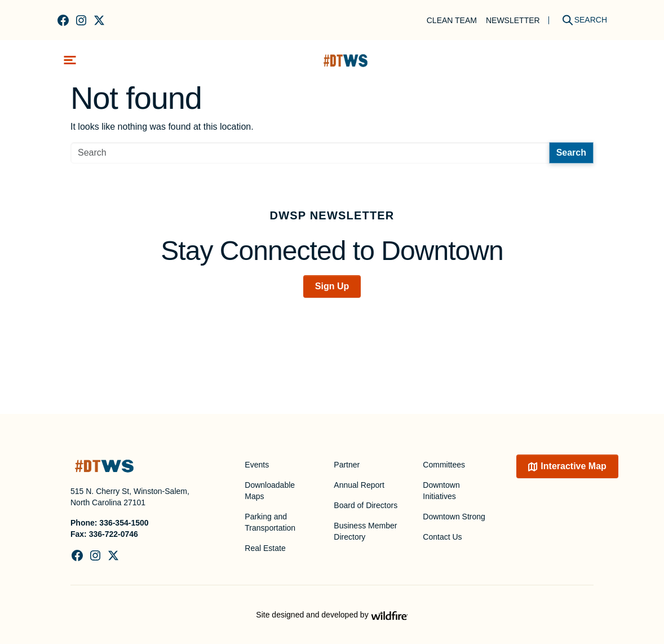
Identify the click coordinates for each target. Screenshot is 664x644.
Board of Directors (366, 505)
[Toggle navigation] (70, 60)
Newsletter (513, 20)
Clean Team (452, 20)
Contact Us (442, 537)
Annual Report (359, 485)
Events (257, 465)
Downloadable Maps (270, 491)
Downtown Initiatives (441, 491)
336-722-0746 (114, 534)
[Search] (581, 20)
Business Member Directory (365, 531)
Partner (347, 465)
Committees (444, 465)
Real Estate (265, 548)
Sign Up (332, 286)
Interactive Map (573, 466)
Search (571, 153)
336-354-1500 (124, 523)
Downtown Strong (454, 517)
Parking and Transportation (270, 522)
